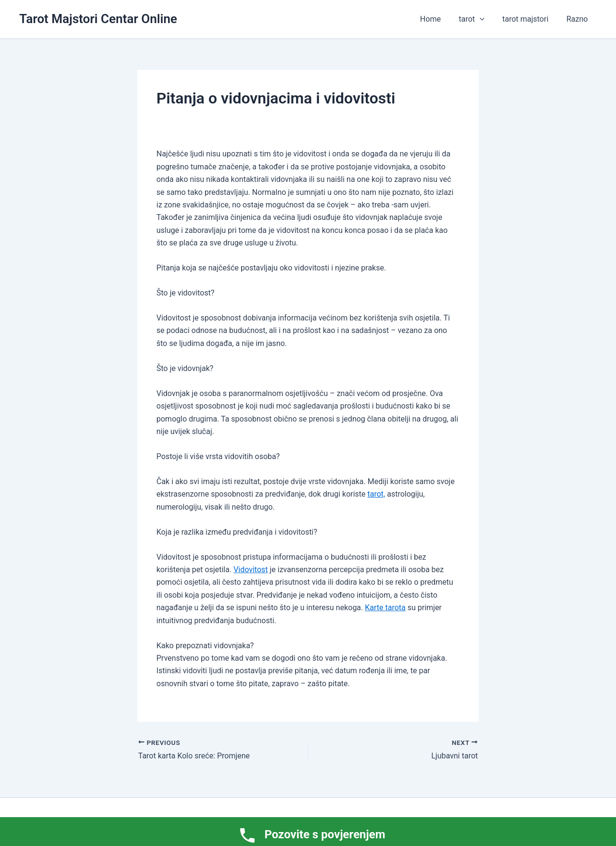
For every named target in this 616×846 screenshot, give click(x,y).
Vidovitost (250, 570)
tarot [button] (478, 19)
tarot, (377, 494)
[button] (486, 19)
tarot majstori (529, 19)
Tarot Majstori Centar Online (98, 19)
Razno (578, 19)
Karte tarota (385, 608)
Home (439, 19)
